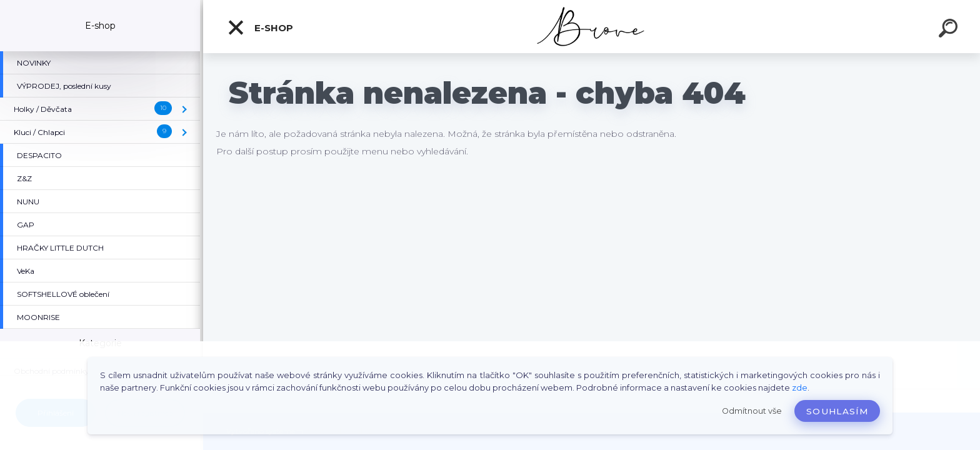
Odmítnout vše (752, 411)
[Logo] (592, 27)
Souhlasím (837, 411)
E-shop (260, 27)
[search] (950, 30)
